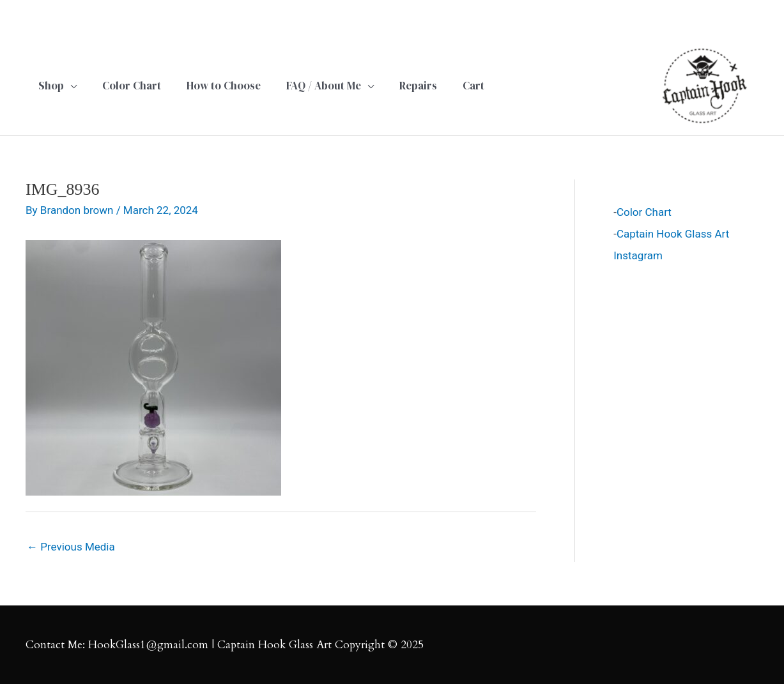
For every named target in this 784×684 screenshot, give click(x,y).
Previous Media (71, 547)
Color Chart (644, 212)
